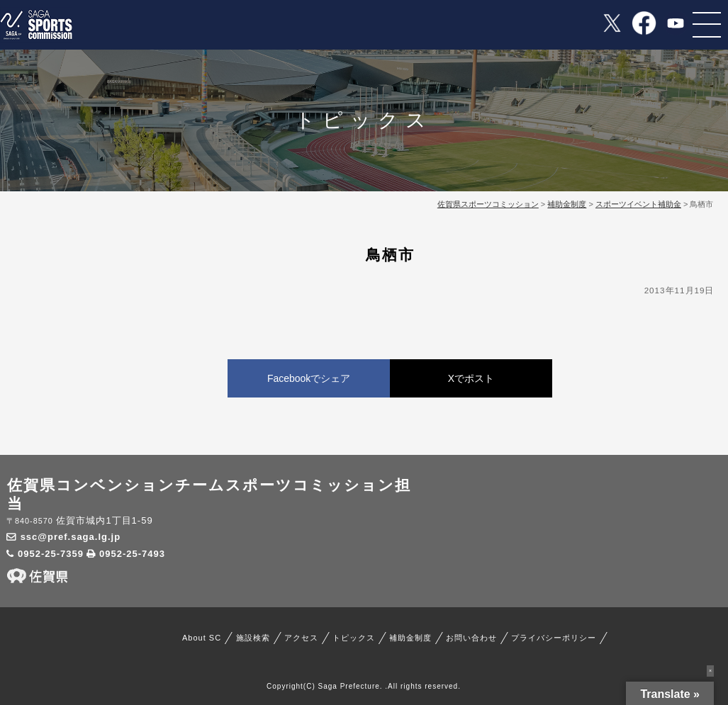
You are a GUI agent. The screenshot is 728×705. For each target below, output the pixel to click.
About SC (202, 638)
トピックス (354, 638)
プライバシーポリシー (554, 638)
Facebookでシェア (309, 378)
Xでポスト (471, 378)
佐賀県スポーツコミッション (488, 204)
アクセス (301, 638)
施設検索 (253, 638)
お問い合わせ (471, 638)
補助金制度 (410, 638)
